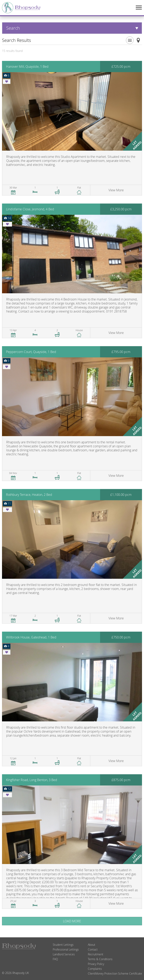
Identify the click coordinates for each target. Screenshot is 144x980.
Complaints (95, 969)
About (92, 945)
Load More (72, 921)
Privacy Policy (96, 964)
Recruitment (96, 954)
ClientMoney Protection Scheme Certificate (115, 973)
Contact (93, 949)
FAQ (55, 959)
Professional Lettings (66, 949)
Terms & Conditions (100, 959)
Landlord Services (64, 954)
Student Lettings (63, 945)
